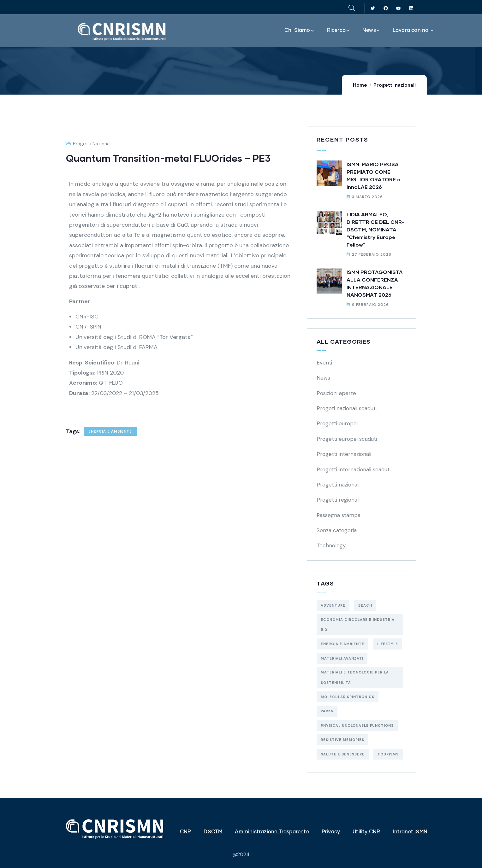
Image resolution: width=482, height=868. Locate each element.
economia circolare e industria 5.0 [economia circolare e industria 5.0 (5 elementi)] (358, 625)
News (323, 378)
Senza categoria (337, 530)
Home (360, 85)
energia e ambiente (110, 431)
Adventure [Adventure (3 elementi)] (333, 605)
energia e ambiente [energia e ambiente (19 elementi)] (342, 644)
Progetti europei (337, 423)
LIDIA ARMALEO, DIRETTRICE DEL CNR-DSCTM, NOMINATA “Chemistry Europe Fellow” (375, 229)
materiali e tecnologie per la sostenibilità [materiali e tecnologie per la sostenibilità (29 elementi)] (355, 677)
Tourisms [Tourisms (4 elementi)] (388, 754)
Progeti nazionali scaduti (347, 408)
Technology (331, 545)
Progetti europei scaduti (347, 439)
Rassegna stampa (339, 515)
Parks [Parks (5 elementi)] (327, 711)
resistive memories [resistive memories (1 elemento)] (342, 740)
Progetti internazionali (344, 454)
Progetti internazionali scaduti (354, 469)
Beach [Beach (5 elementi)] (365, 605)
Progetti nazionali (395, 85)
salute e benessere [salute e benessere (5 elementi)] (343, 754)
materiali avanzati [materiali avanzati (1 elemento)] (342, 658)
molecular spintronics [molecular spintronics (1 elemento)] (348, 697)
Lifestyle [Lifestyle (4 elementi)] (388, 644)
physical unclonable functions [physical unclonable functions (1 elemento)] (357, 725)
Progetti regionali (338, 500)
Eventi (324, 363)
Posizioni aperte (336, 393)
